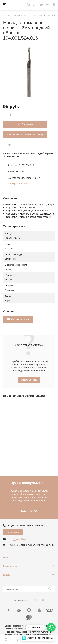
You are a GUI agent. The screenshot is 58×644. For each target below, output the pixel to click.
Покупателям (10, 566)
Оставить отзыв (20, 319)
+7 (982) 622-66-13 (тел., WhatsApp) (27, 525)
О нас (6, 557)
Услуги (7, 575)
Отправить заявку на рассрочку (25, 135)
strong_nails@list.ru (18, 539)
